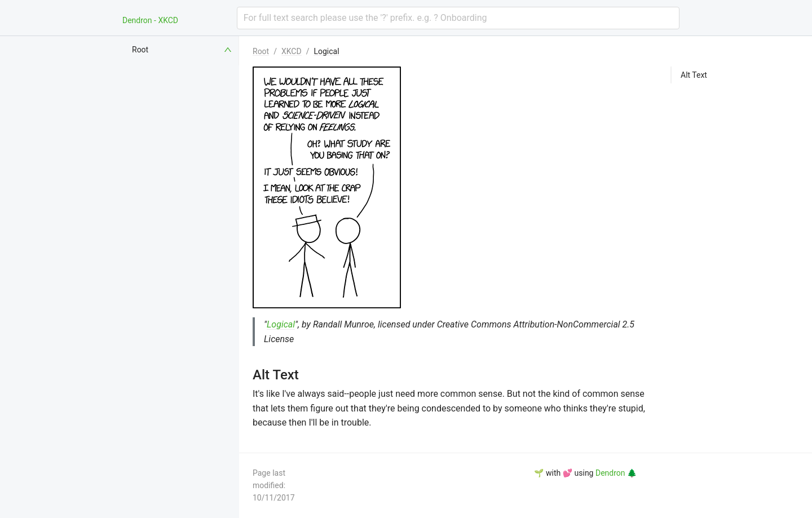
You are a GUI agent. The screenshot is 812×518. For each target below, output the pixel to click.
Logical (326, 51)
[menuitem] (183, 50)
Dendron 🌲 (616, 473)
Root (261, 51)
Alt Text (694, 75)
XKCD (292, 51)
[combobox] (458, 18)
